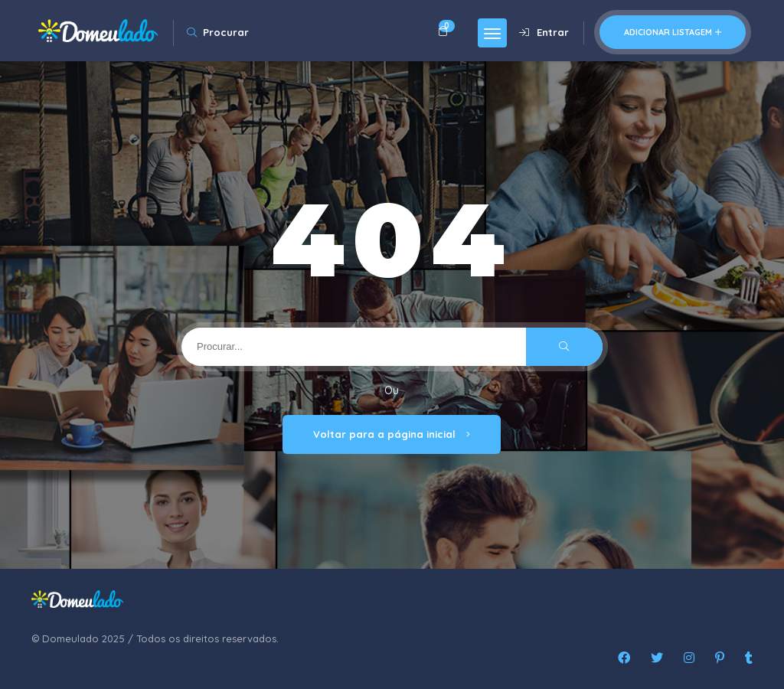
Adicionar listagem (673, 32)
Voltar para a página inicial (392, 434)
